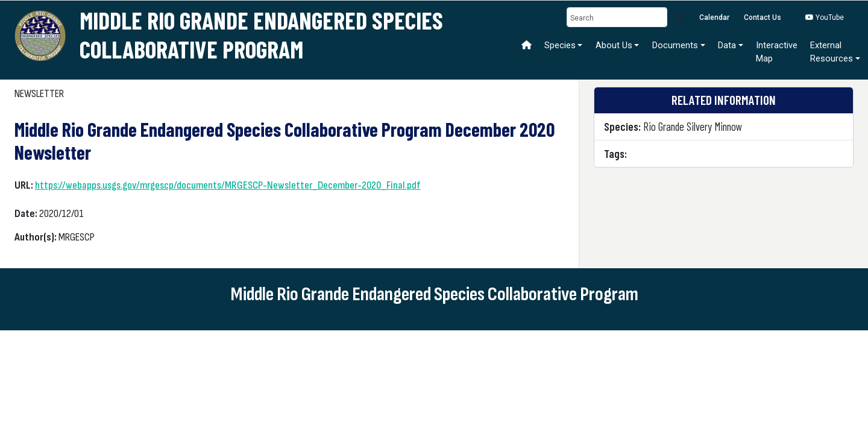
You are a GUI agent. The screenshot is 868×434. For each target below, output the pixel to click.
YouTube (825, 17)
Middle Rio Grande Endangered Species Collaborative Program (261, 34)
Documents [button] (675, 45)
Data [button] (727, 45)
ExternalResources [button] (832, 52)
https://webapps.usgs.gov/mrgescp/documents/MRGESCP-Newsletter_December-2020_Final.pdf (228, 185)
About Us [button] (614, 45)
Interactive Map (777, 52)
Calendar (714, 17)
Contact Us (763, 17)
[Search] (617, 17)
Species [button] (560, 45)
